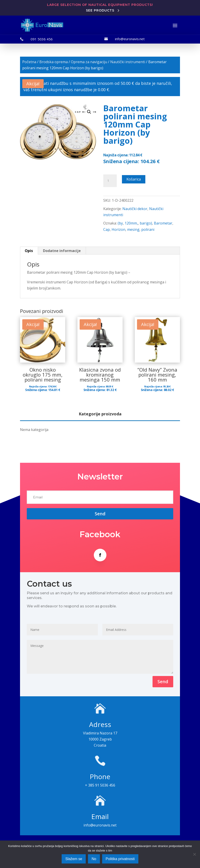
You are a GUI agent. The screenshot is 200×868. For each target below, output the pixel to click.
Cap (107, 229)
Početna (29, 62)
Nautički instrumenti (128, 62)
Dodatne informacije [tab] (62, 251)
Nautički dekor (135, 209)
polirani (148, 229)
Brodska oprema (54, 62)
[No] (194, 854)
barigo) (146, 223)
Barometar (163, 223)
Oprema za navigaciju (89, 62)
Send (163, 682)
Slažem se (74, 859)
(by (120, 223)
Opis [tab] (29, 251)
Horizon (118, 229)
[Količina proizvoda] (110, 181)
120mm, (131, 223)
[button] (89, 112)
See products (100, 10)
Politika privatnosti (120, 859)
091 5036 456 (42, 39)
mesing (133, 229)
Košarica (134, 179)
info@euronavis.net (130, 39)
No (94, 859)
